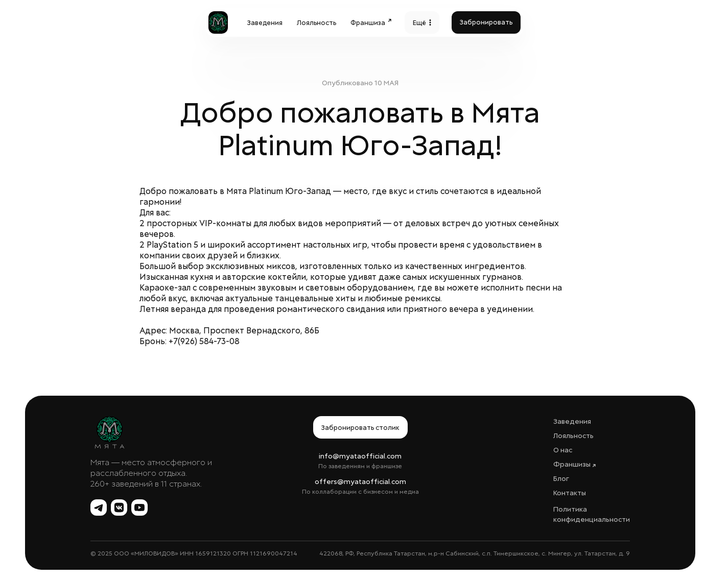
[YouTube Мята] (139, 507)
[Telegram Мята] (99, 507)
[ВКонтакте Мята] (119, 507)
